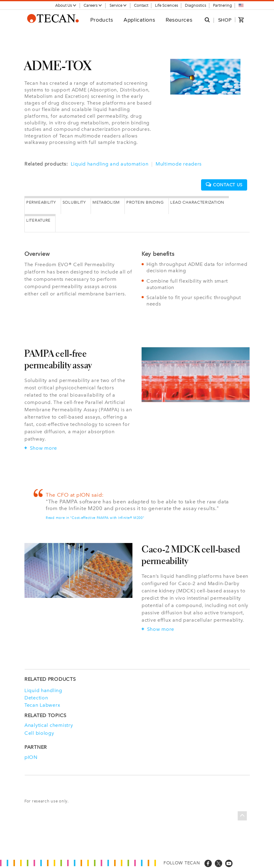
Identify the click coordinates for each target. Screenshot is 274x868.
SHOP (225, 20)
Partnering (222, 5)
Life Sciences (167, 5)
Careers (93, 5)
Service (118, 5)
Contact (141, 5)
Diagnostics (196, 5)
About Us (66, 5)
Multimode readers (179, 164)
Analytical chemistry (49, 724)
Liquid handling (43, 690)
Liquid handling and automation (110, 164)
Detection (36, 697)
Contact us (224, 185)
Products (102, 20)
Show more (41, 447)
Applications (139, 20)
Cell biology (39, 732)
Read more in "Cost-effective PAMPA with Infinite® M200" (95, 517)
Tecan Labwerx (42, 704)
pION (31, 756)
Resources (179, 20)
